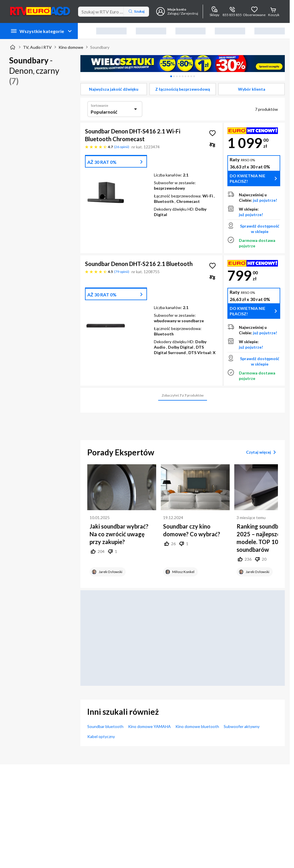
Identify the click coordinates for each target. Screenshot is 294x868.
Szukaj (136, 11)
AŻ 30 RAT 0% (102, 162)
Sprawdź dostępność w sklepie (260, 229)
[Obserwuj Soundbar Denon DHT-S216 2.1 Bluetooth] (212, 266)
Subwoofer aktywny (242, 726)
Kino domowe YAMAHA (149, 726)
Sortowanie (99, 105)
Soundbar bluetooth (105, 726)
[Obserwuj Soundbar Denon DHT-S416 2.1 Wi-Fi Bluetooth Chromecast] (212, 133)
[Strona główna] (13, 47)
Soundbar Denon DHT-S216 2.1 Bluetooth (139, 264)
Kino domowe (71, 47)
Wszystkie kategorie (42, 31)
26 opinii (122, 147)
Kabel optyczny (101, 736)
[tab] (171, 76)
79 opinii (122, 272)
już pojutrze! (265, 200)
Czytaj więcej (262, 452)
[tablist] (183, 76)
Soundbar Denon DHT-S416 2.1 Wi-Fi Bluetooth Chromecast (133, 135)
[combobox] (115, 109)
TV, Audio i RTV (37, 47)
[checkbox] (114, 89)
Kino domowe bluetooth (197, 726)
